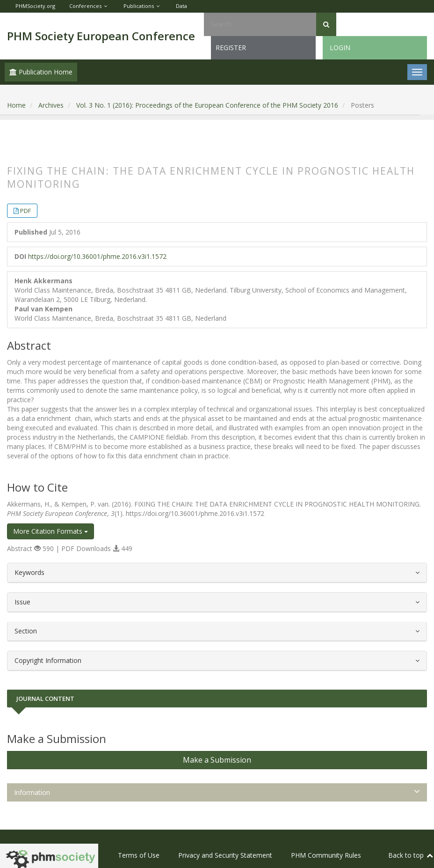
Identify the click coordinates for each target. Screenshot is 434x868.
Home (16, 105)
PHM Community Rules (326, 855)
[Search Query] (260, 24)
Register (231, 48)
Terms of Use (139, 855)
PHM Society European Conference (101, 36)
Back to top (411, 855)
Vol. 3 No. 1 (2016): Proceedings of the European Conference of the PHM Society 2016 (207, 105)
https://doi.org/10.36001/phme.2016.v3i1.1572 (97, 256)
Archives (51, 105)
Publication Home (41, 72)
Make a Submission (217, 760)
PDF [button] (25, 211)
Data (181, 6)
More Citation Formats (51, 531)
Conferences (85, 6)
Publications (139, 6)
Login (340, 48)
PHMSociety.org (35, 6)
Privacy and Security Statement (225, 855)
